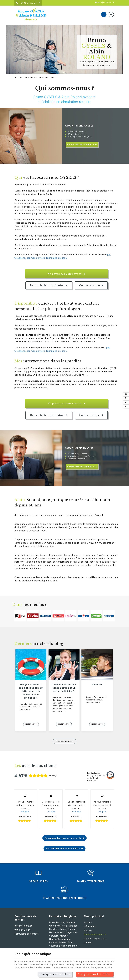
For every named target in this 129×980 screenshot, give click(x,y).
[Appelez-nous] (104, 14)
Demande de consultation (49, 285)
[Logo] (35, 14)
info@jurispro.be (105, 2)
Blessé (88, 932)
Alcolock (97, 686)
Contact (88, 944)
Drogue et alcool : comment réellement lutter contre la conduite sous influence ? (31, 692)
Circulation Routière (25, 77)
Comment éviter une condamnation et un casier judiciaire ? (64, 689)
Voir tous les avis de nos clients (63, 850)
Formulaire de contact (26, 935)
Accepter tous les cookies (95, 974)
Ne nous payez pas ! (95, 940)
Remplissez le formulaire (82, 144)
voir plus (25, 813)
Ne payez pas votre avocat (67, 274)
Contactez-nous (91, 285)
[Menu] (111, 14)
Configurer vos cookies (55, 974)
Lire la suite (31, 725)
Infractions (90, 928)
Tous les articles (64, 743)
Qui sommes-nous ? (95, 936)
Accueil (88, 924)
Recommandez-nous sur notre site (63, 839)
